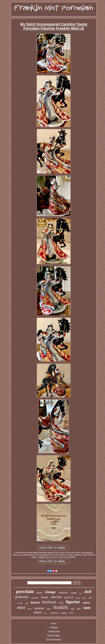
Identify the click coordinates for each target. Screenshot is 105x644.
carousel (35, 598)
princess (22, 597)
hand (30, 609)
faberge (20, 603)
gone (84, 598)
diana (38, 612)
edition (86, 603)
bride (73, 609)
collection (63, 593)
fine (91, 598)
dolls (27, 604)
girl (79, 608)
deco (71, 613)
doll (88, 592)
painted (64, 613)
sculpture (54, 613)
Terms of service (54, 639)
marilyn (56, 597)
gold (81, 593)
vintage (50, 592)
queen (39, 593)
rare (87, 608)
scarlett (74, 593)
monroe (39, 608)
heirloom (49, 602)
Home (54, 623)
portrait (69, 597)
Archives (54, 627)
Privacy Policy (54, 635)
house (45, 597)
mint (21, 607)
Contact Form (54, 631)
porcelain (25, 592)
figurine (73, 602)
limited (35, 602)
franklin (61, 607)
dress (46, 613)
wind (78, 598)
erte (61, 603)
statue (49, 609)
